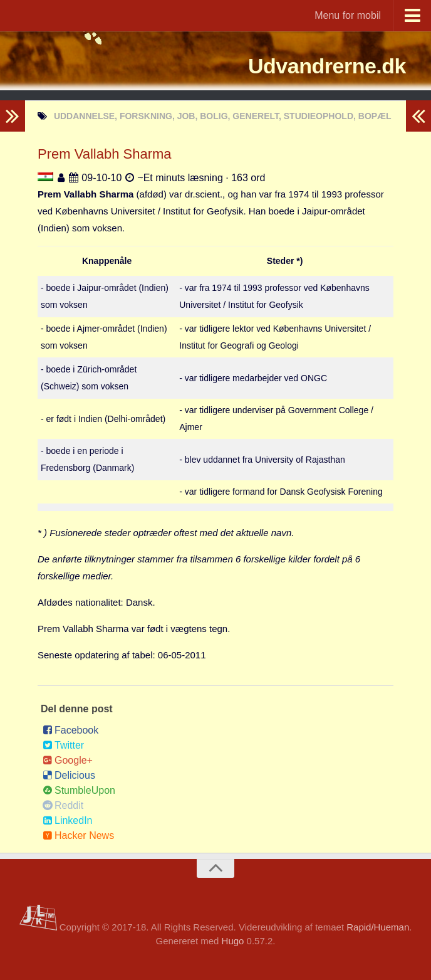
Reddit (63, 805)
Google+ (68, 760)
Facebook (70, 730)
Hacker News (78, 835)
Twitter (63, 745)
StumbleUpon (79, 790)
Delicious (69, 775)
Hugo (233, 941)
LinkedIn (68, 820)
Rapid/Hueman (378, 927)
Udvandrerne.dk (308, 66)
